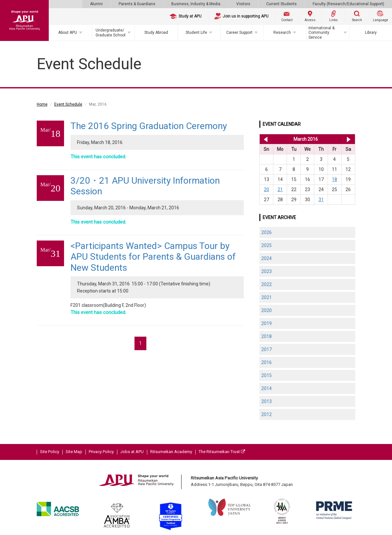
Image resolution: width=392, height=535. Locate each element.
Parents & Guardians (137, 4)
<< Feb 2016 (264, 139)
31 (321, 200)
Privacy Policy (101, 452)
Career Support (239, 33)
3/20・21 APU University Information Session (145, 186)
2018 (267, 336)
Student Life (196, 33)
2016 (267, 362)
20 (267, 189)
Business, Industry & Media (196, 4)
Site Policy (50, 452)
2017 (267, 349)
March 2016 (306, 139)
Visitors (243, 4)
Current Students (281, 4)
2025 (267, 245)
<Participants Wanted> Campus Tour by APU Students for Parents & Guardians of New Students (153, 257)
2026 (267, 232)
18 (334, 179)
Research (282, 33)
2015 (267, 375)
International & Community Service (321, 33)
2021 (267, 297)
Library (371, 33)
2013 (267, 401)
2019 (267, 323)
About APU (68, 33)
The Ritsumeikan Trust (222, 452)
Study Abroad (156, 33)
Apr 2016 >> (349, 139)
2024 (267, 258)
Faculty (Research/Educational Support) (348, 4)
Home (42, 104)
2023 (267, 271)
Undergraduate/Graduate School (111, 33)
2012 (267, 414)
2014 (267, 388)
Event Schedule (68, 104)
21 (280, 189)
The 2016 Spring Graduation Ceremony (149, 126)
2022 (267, 284)
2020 (267, 310)
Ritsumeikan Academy (171, 452)
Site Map (74, 452)
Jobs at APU (132, 452)
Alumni (96, 4)
